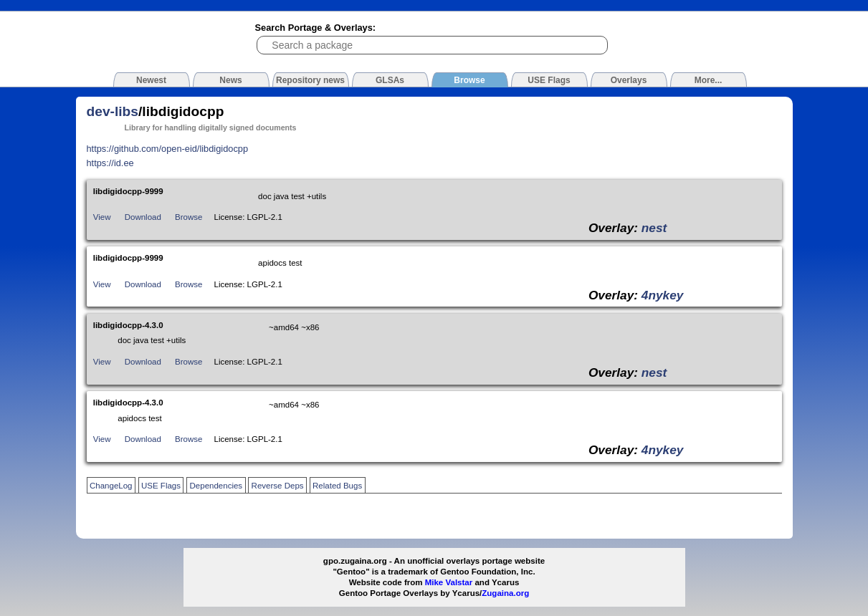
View (102, 217)
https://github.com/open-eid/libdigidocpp (168, 149)
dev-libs (113, 111)
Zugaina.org (505, 593)
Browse (189, 217)
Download (143, 217)
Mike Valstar (449, 582)
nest (654, 228)
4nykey (663, 295)
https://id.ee (110, 163)
